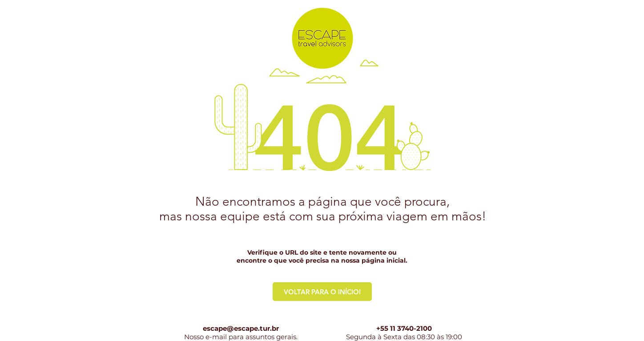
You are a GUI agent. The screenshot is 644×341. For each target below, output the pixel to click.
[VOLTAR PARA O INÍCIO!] (322, 292)
